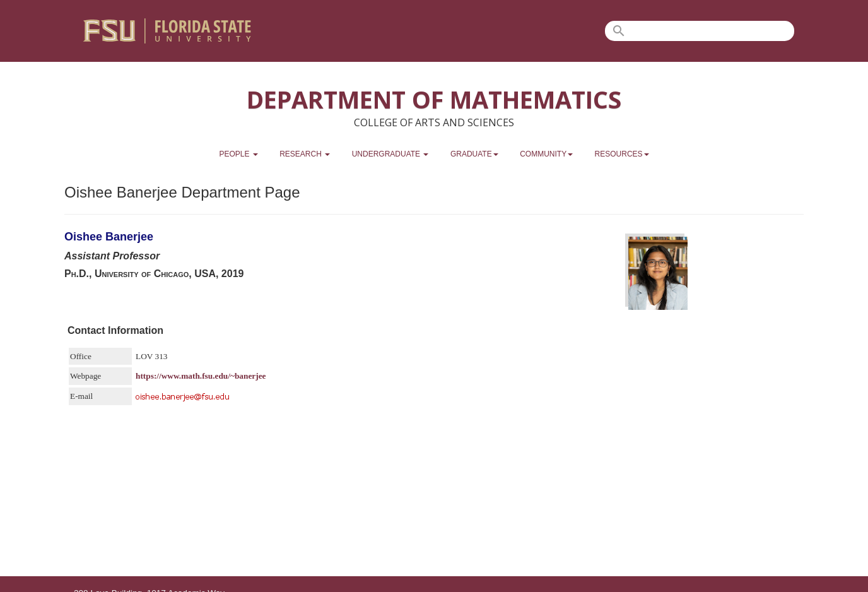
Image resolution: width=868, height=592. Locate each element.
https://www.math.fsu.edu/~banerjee (201, 376)
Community (546, 154)
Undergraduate (390, 154)
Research (305, 154)
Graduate (474, 154)
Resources (622, 154)
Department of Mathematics (434, 99)
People (238, 154)
